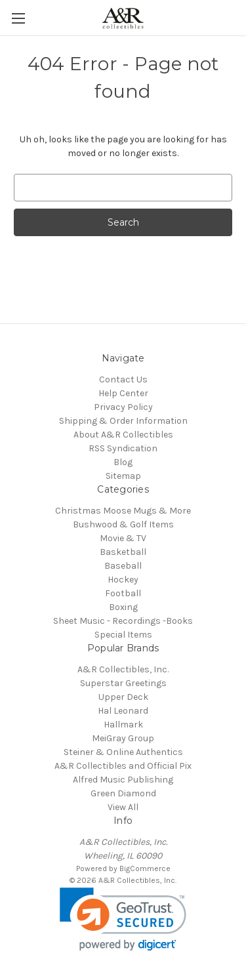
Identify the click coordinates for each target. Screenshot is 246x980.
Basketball (123, 552)
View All (123, 807)
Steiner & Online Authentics (123, 752)
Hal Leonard (123, 711)
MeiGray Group (123, 738)
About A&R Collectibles (123, 435)
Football (123, 593)
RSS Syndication (123, 448)
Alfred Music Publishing (123, 780)
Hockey (123, 580)
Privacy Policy (123, 407)
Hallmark (123, 725)
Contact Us (123, 379)
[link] (123, 919)
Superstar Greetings (123, 683)
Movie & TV (123, 538)
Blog (123, 462)
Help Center (123, 393)
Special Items (123, 635)
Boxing (123, 607)
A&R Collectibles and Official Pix (123, 766)
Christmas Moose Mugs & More (123, 511)
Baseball (123, 566)
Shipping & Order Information (123, 421)
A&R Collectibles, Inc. (123, 669)
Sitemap (123, 476)
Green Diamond (123, 793)
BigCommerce (145, 868)
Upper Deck (123, 697)
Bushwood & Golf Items (123, 524)
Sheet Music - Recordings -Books (123, 621)
